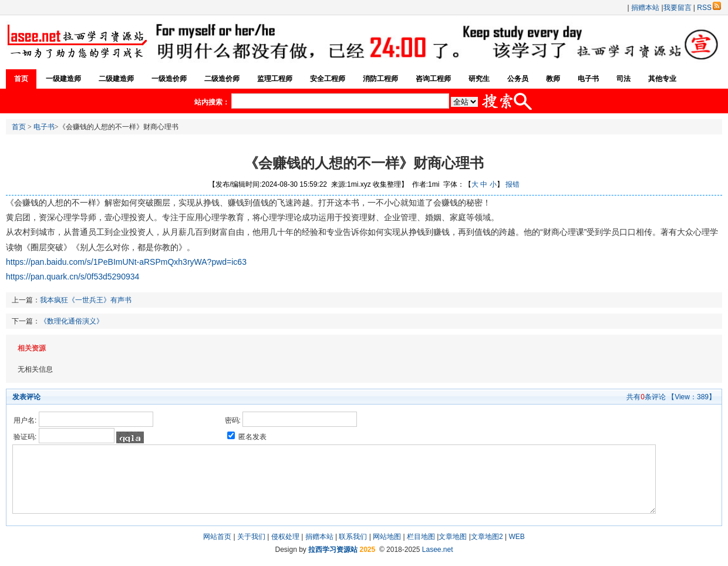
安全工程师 (328, 79)
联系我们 (353, 537)
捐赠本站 (645, 8)
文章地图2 (487, 537)
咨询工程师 (433, 79)
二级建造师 (116, 79)
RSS (709, 8)
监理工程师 (275, 79)
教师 (553, 79)
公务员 (518, 79)
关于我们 (251, 537)
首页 (21, 79)
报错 (513, 184)
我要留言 (678, 8)
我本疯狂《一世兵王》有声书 (86, 300)
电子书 (588, 79)
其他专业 (662, 79)
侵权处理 (285, 537)
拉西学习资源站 (333, 550)
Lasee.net (438, 550)
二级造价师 (222, 79)
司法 (623, 79)
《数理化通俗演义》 (72, 321)
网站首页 (217, 537)
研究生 (479, 79)
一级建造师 (63, 79)
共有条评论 (646, 397)
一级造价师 (169, 79)
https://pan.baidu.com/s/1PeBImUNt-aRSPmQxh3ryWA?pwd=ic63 (126, 262)
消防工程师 (380, 79)
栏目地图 (421, 537)
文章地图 (453, 537)
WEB (516, 537)
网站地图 (387, 537)
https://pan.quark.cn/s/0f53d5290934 (73, 277)
